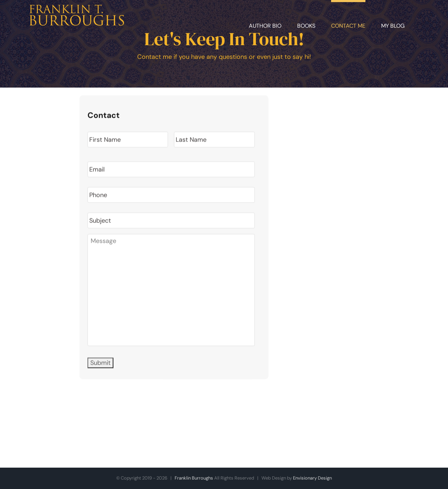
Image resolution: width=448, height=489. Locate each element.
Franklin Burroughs (194, 478)
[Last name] (214, 140)
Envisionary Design (312, 478)
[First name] (128, 140)
